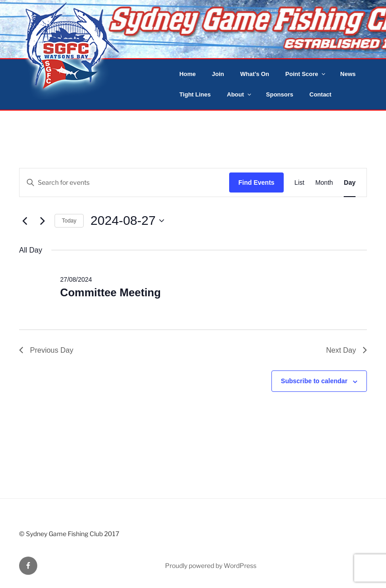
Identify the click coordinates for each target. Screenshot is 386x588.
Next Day (346, 350)
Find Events (256, 182)
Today (69, 221)
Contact (321, 94)
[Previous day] (25, 221)
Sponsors (280, 94)
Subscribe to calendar (314, 381)
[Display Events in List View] (300, 183)
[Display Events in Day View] (350, 183)
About (240, 94)
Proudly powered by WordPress (211, 565)
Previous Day (46, 350)
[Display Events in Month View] (324, 183)
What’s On (255, 74)
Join (218, 74)
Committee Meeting (110, 292)
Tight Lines (195, 94)
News (348, 74)
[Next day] (42, 221)
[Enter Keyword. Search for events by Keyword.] (124, 183)
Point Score (306, 74)
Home (187, 74)
